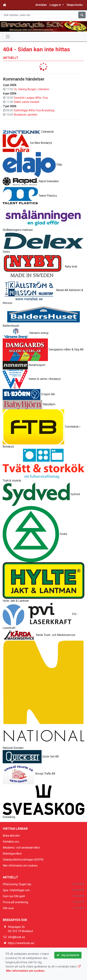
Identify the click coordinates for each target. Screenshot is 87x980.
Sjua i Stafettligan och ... (17, 890)
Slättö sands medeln (27, 102)
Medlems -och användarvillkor (21, 848)
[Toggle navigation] (8, 37)
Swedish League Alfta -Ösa (31, 98)
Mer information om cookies (20, 866)
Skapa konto (75, 5)
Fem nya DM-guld (14, 896)
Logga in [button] (56, 5)
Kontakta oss (11, 842)
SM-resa (8, 908)
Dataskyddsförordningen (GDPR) (23, 860)
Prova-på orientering (15, 902)
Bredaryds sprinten (26, 115)
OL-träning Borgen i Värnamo (31, 89)
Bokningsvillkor (12, 854)
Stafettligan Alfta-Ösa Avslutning (34, 110)
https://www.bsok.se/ (21, 943)
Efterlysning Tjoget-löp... (18, 884)
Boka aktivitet (11, 836)
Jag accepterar (68, 955)
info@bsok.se (17, 937)
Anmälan (41, 5)
